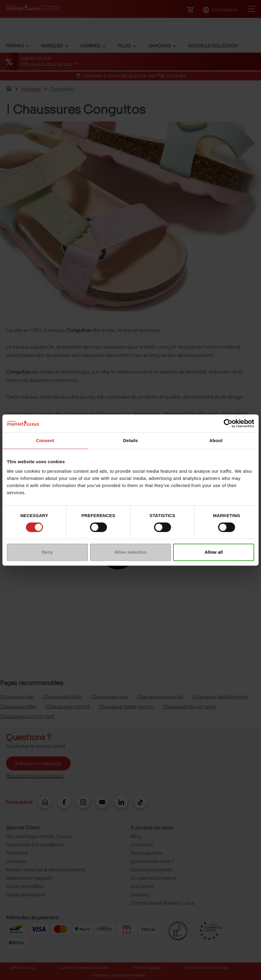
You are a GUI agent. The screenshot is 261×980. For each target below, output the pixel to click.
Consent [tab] (45, 440)
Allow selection (130, 552)
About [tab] (216, 440)
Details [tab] (130, 440)
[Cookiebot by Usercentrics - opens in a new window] (228, 423)
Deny (47, 552)
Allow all (214, 552)
